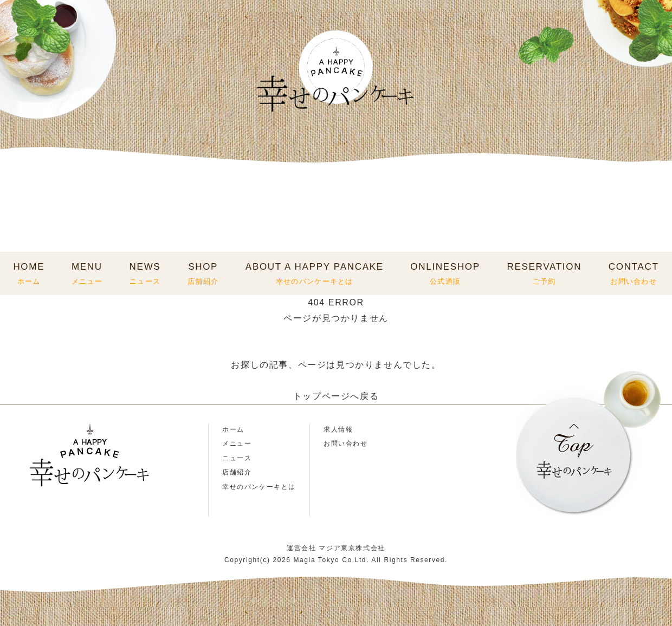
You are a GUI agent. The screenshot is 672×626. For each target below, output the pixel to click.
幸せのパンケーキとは (259, 487)
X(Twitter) (122, 520)
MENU (87, 273)
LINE (56, 520)
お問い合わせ (346, 444)
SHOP (203, 273)
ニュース (237, 458)
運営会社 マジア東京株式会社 (336, 548)
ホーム (233, 429)
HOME (29, 273)
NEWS (145, 273)
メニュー (237, 444)
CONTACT (634, 273)
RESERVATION (544, 273)
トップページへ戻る (336, 396)
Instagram (23, 520)
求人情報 (338, 429)
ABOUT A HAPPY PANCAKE (315, 273)
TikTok (89, 520)
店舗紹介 (237, 472)
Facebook (155, 520)
